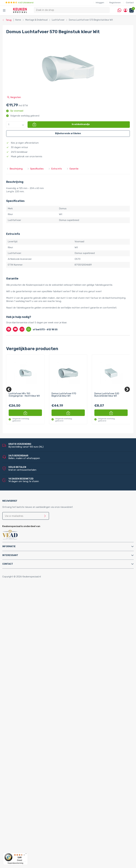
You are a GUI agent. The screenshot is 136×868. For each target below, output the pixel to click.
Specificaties (35, 169)
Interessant (10, 555)
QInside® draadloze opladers (28, 815)
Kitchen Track (20, 818)
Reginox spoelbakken (24, 749)
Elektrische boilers (22, 642)
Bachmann (18, 831)
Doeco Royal (19, 845)
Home (10, 589)
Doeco (16, 842)
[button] (16, 125)
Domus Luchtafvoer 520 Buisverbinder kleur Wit (107, 395)
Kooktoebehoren (21, 602)
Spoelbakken (13, 742)
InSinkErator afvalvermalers (27, 632)
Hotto (22, 659)
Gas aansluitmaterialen (24, 702)
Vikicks (16, 669)
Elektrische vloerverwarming (27, 646)
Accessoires (13, 593)
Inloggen (100, 3)
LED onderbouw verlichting (33, 798)
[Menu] (26, 854)
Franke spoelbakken (23, 755)
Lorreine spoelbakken (24, 752)
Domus (16, 848)
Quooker (11, 725)
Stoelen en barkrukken (24, 609)
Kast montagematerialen (26, 709)
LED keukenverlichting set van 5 (36, 782)
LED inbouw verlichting (31, 795)
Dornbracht (19, 851)
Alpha (15, 828)
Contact (130, 3)
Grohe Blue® (19, 649)
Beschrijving (15, 169)
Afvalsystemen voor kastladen (29, 626)
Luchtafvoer (19, 712)
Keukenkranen (20, 676)
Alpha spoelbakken (22, 762)
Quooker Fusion (21, 739)
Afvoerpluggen (20, 689)
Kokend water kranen (24, 656)
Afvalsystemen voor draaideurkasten (32, 619)
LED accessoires (27, 808)
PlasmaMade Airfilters (24, 666)
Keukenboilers (20, 652)
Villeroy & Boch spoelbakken (27, 758)
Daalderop (18, 838)
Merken (10, 822)
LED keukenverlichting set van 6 (36, 785)
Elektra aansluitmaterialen (26, 699)
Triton (22, 662)
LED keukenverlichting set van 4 (36, 778)
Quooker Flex (19, 732)
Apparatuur (12, 636)
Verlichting (12, 765)
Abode (16, 825)
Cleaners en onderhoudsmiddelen (30, 695)
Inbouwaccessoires (23, 596)
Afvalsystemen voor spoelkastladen (32, 629)
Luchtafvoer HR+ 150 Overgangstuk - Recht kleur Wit (24, 395)
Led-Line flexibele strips (31, 802)
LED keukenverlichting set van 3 (36, 775)
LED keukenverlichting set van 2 (36, 772)
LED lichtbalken (27, 788)
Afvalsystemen (14, 616)
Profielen (17, 715)
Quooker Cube (20, 729)
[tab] (68, 546)
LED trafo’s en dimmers (31, 805)
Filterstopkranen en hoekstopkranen (32, 682)
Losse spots (25, 792)
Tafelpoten (18, 612)
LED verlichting (21, 768)
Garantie (72, 169)
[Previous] (9, 389)
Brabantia (18, 835)
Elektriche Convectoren (25, 639)
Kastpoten (18, 599)
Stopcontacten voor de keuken (29, 812)
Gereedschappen (21, 705)
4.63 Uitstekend (19, 3)
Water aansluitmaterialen (26, 722)
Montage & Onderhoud (18, 686)
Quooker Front (20, 735)
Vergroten (14, 97)
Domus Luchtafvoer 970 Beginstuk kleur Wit (64, 395)
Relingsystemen (21, 606)
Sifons (16, 719)
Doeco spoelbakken (23, 745)
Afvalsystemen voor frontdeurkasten (32, 622)
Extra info (55, 169)
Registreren (115, 3)
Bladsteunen (19, 692)
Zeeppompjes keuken (24, 679)
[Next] (127, 389)
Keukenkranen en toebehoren (22, 672)
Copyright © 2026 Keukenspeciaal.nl (22, 577)
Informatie (9, 546)
